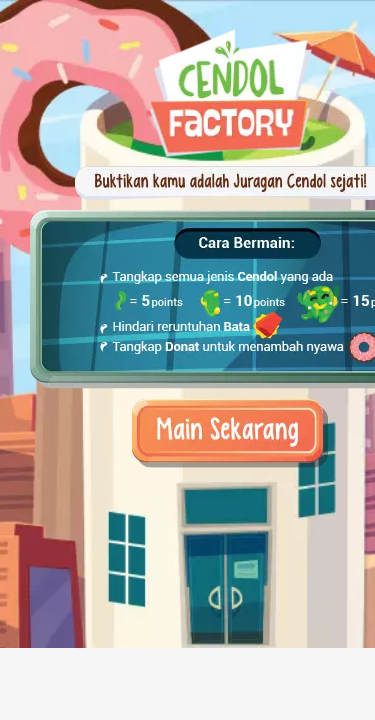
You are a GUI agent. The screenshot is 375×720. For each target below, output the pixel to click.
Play (188, 414)
